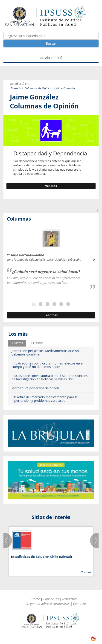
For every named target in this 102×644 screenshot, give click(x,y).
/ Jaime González (65, 88)
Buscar (51, 43)
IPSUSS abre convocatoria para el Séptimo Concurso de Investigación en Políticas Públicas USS (51, 377)
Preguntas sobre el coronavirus (47, 604)
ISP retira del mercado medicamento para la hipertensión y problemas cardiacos (45, 399)
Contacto (79, 604)
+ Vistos (17, 343)
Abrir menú (51, 58)
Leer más (51, 315)
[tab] (17, 343)
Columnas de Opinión (38, 88)
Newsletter (70, 599)
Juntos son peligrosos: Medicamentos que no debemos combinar (45, 353)
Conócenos (51, 599)
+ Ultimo (37, 343)
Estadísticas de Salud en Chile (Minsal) (41, 557)
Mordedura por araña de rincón (35, 388)
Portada (16, 88)
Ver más (51, 186)
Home (36, 599)
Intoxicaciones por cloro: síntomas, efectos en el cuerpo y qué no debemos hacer (47, 365)
